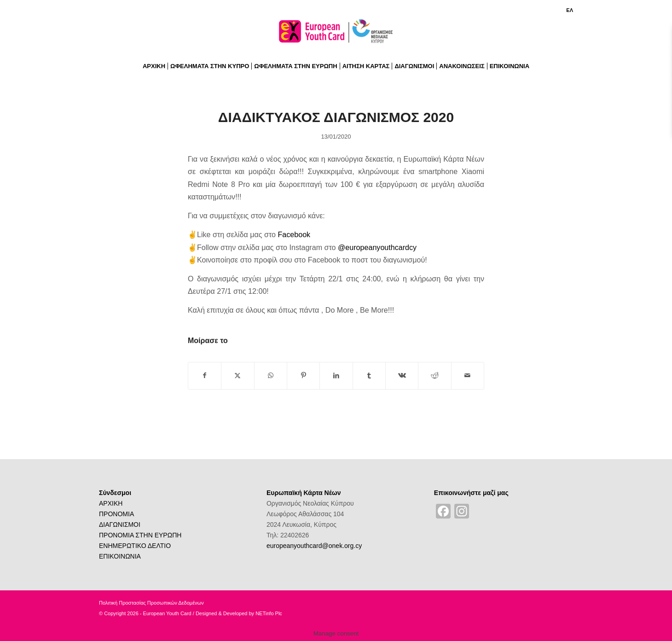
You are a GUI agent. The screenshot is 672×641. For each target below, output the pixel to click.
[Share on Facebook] (205, 376)
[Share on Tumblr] (369, 376)
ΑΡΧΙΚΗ (111, 503)
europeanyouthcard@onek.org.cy (314, 546)
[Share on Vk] (402, 376)
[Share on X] (238, 376)
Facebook (294, 234)
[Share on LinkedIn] (336, 376)
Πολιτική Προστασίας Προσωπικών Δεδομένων (151, 603)
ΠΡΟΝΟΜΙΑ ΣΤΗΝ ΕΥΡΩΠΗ (140, 535)
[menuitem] (567, 10)
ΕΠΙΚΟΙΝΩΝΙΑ (120, 556)
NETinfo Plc (269, 613)
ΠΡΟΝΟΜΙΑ (116, 514)
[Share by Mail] (468, 376)
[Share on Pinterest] (303, 376)
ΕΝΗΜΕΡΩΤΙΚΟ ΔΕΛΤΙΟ (135, 546)
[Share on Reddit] (434, 376)
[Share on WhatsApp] (271, 376)
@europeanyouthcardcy (377, 247)
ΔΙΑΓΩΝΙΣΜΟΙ (120, 524)
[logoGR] (336, 34)
